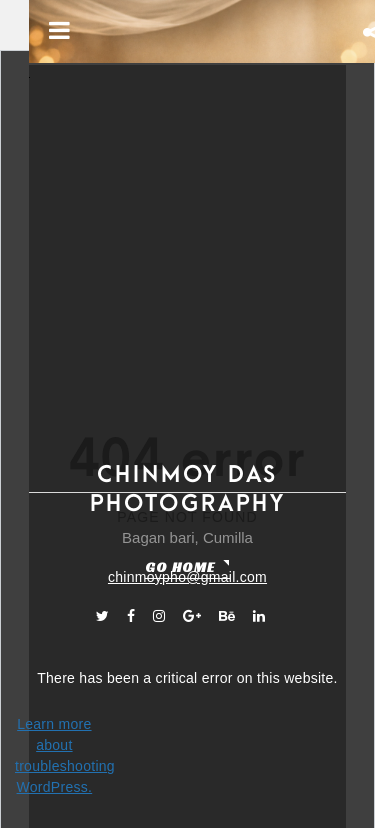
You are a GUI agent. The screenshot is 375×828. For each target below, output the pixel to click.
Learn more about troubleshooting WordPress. (54, 755)
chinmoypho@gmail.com (187, 577)
